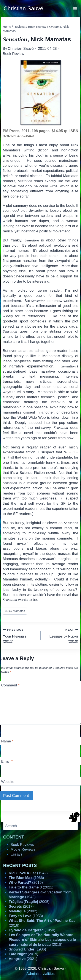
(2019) (26, 883)
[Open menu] (75, 9)
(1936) (27, 949)
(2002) (23, 911)
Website (8, 782)
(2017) (21, 906)
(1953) (26, 916)
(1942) (28, 873)
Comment (10, 685)
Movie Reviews (23, 849)
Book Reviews (22, 845)
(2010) (61, 635)
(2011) (20, 635)
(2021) (31, 887)
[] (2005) (29, 902)
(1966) (26, 878)
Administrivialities (40, 974)
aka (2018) (42, 940)
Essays (17, 854)
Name (7, 741)
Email (7, 761)
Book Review (13, 54)
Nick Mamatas (15, 611)
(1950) (32, 930)
